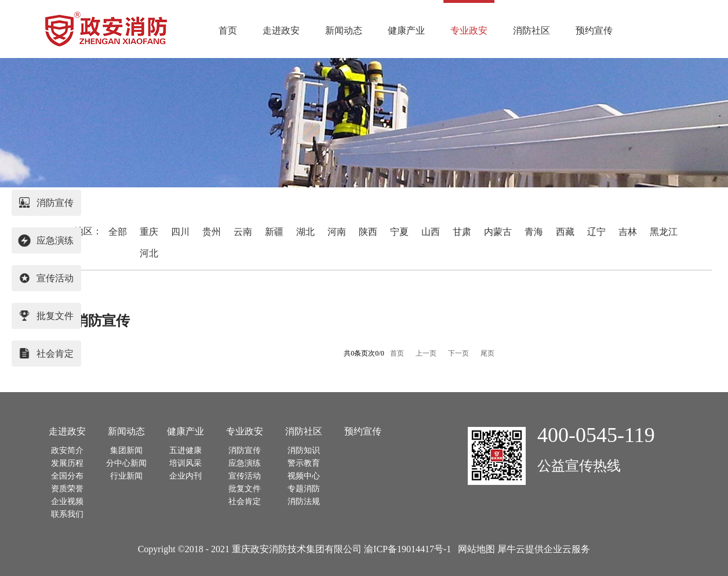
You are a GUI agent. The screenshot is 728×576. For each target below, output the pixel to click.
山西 (431, 232)
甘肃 (462, 232)
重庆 (149, 232)
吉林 (628, 232)
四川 (180, 232)
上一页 (426, 353)
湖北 (305, 232)
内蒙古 (498, 232)
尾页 (487, 353)
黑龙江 (664, 232)
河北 (149, 253)
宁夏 (399, 232)
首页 (228, 30)
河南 (337, 232)
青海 (534, 232)
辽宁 (596, 232)
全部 (118, 232)
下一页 (458, 353)
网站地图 (474, 549)
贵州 (212, 232)
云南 (243, 232)
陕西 (368, 232)
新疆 (274, 232)
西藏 (565, 232)
